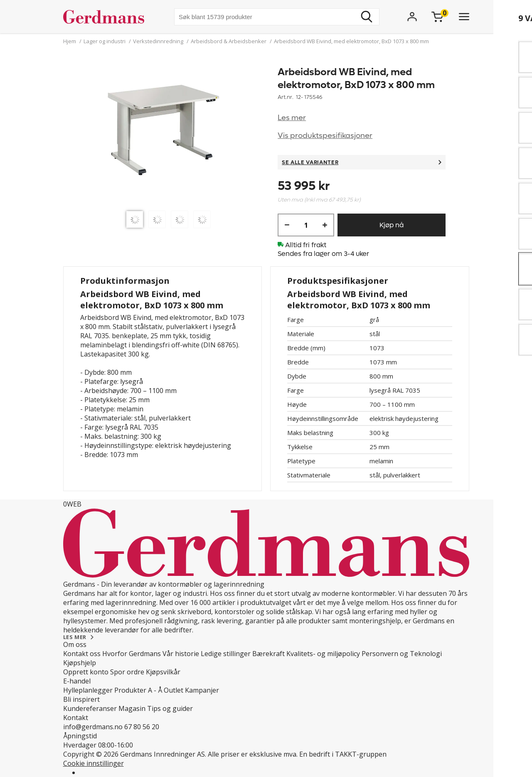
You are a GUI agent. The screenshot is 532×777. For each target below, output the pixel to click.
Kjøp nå (392, 225)
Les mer (292, 118)
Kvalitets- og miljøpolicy (323, 654)
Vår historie (181, 654)
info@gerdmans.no (93, 727)
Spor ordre (127, 672)
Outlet (174, 690)
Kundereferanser (90, 708)
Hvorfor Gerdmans (132, 654)
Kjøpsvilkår (163, 672)
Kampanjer (202, 690)
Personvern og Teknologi (402, 654)
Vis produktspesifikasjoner (325, 136)
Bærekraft (268, 654)
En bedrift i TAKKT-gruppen (343, 754)
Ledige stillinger (226, 654)
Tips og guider (170, 708)
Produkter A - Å (138, 690)
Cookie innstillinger (94, 763)
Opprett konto (86, 672)
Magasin (132, 708)
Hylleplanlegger (88, 690)
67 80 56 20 (142, 727)
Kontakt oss (82, 654)
